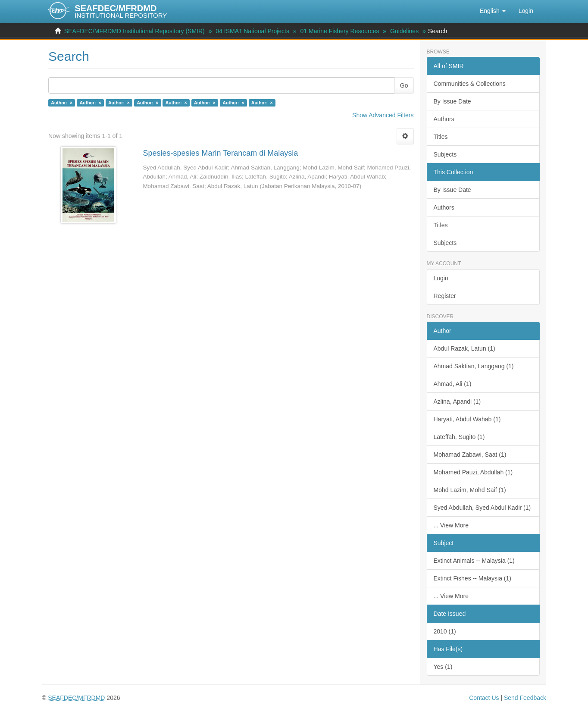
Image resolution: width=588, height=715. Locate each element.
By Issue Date (452, 101)
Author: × (62, 103)
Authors (444, 119)
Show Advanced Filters (383, 115)
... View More (451, 525)
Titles (441, 137)
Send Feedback (525, 698)
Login (441, 278)
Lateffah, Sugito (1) (459, 437)
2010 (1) (445, 631)
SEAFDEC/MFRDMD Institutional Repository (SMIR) (134, 31)
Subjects (445, 154)
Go (404, 85)
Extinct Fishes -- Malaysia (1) (472, 578)
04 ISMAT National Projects (252, 31)
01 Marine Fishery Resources (340, 31)
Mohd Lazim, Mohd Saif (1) (470, 490)
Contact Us (484, 698)
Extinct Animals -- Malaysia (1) (474, 561)
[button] (493, 11)
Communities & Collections (470, 84)
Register (445, 296)
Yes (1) (443, 667)
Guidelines (404, 31)
